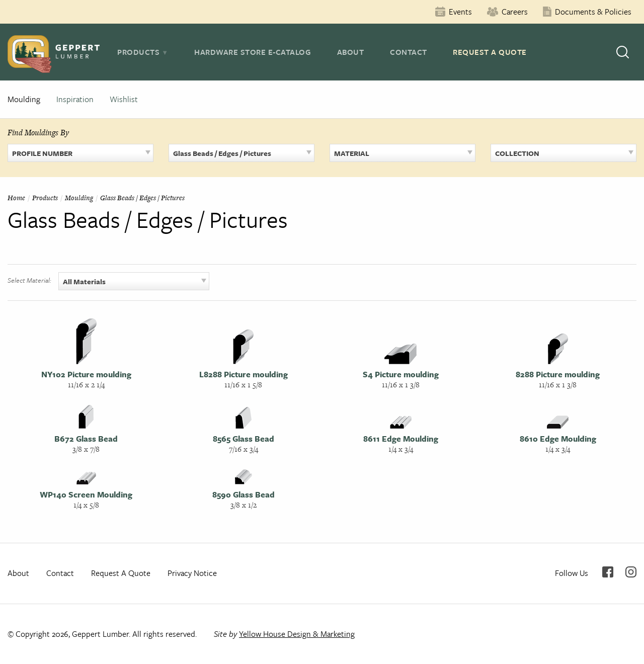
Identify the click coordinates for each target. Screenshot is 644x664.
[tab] (143, 52)
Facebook (608, 572)
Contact (409, 52)
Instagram (631, 572)
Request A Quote (490, 52)
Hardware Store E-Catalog (253, 52)
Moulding (24, 99)
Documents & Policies (593, 12)
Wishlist (124, 99)
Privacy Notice (192, 573)
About (351, 52)
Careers (515, 12)
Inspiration (75, 99)
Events (460, 12)
